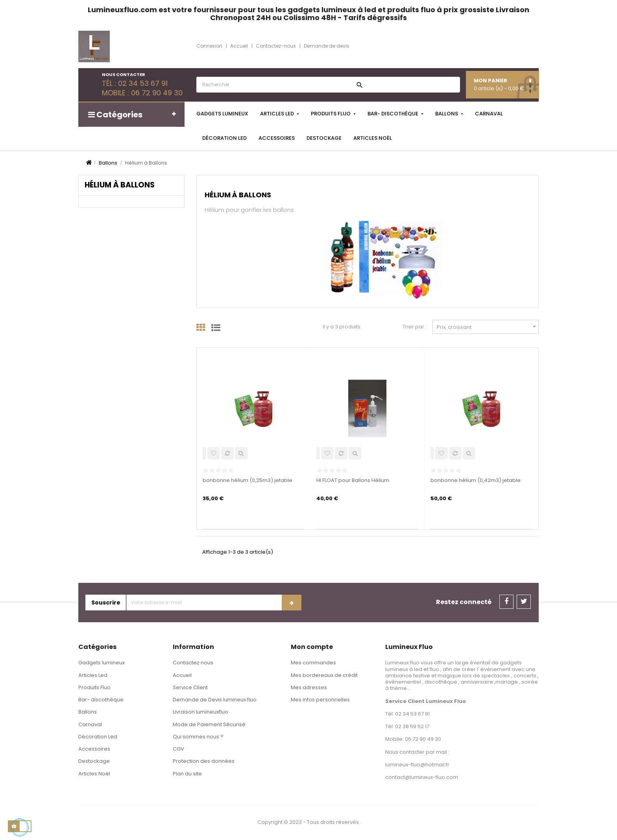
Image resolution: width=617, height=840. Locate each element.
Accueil (182, 675)
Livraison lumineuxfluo (200, 712)
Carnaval (90, 724)
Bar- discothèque (101, 700)
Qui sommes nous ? (198, 737)
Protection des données (204, 761)
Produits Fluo (94, 687)
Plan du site (187, 774)
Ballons (88, 712)
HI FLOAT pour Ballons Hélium (353, 480)
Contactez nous (193, 663)
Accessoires (94, 749)
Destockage (94, 761)
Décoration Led (98, 737)
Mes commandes (313, 663)
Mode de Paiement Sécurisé (209, 724)
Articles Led (93, 675)
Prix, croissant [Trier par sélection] (488, 327)
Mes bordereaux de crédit (324, 675)
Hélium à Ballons (120, 185)
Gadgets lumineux (102, 663)
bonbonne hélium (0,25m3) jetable (248, 480)
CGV (178, 749)
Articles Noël (94, 774)
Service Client (190, 687)
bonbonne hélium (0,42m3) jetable (476, 480)
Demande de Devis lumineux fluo (215, 700)
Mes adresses (309, 687)
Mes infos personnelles (320, 700)
